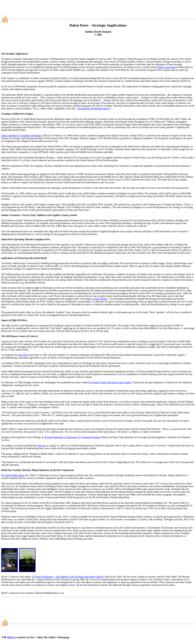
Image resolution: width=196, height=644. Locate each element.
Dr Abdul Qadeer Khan (13, 475)
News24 (41, 446)
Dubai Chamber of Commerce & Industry (22, 135)
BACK (11, 637)
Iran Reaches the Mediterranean (93, 109)
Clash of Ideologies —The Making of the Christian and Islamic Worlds (69, 577)
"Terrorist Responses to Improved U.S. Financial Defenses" (73, 437)
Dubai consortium (167, 67)
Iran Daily (23, 355)
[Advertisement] (98, 8)
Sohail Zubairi (100, 299)
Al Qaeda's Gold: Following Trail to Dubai (110, 382)
